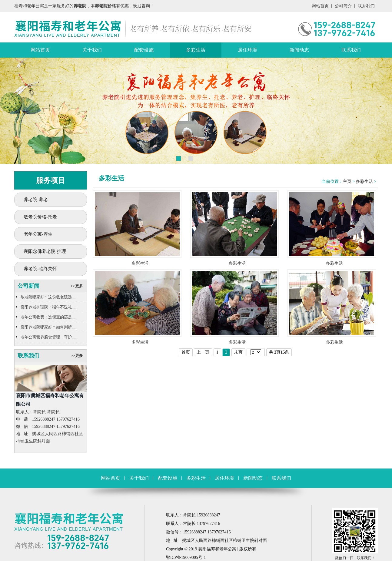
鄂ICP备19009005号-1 (186, 558)
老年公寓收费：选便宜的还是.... (48, 317)
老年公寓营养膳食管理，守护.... (48, 337)
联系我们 (366, 6)
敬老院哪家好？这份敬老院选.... (48, 297)
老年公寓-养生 (38, 234)
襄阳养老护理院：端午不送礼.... (48, 307)
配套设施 (144, 50)
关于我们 (92, 50)
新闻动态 (299, 50)
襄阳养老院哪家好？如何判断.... (48, 327)
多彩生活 (196, 50)
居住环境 (247, 50)
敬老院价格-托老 (40, 217)
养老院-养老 (36, 200)
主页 (347, 181)
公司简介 (343, 6)
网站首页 (320, 6)
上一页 (203, 352)
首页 (186, 352)
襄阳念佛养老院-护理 (45, 251)
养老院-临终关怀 (40, 269)
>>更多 (77, 286)
